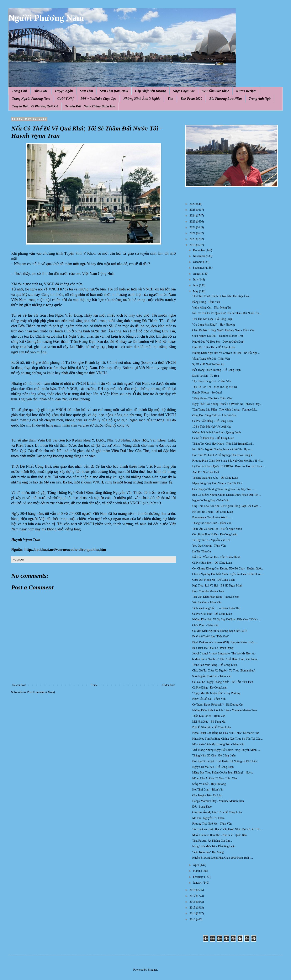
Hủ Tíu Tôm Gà (202, 551)
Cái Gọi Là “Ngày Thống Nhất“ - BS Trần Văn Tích (223, 682)
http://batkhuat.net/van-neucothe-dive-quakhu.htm (65, 550)
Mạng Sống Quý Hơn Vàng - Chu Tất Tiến (217, 483)
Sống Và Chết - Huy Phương (209, 784)
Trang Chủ (19, 91)
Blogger (152, 970)
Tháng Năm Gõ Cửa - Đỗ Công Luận (214, 756)
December (199, 250)
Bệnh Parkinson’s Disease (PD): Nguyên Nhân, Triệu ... (225, 642)
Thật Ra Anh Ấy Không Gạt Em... (212, 841)
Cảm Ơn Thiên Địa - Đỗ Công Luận (213, 438)
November (199, 256)
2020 (193, 239)
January (198, 883)
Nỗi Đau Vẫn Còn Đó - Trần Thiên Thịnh (216, 557)
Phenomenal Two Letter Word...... (212, 517)
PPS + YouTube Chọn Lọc (99, 99)
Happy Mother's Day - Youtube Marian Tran (218, 801)
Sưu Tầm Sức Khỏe (215, 91)
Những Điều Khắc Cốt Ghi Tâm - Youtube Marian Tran (224, 710)
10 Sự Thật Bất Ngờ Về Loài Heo (212, 427)
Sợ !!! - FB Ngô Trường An (208, 364)
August (197, 274)
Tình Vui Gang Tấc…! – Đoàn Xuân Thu (216, 608)
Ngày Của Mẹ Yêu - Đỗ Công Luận (213, 767)
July (196, 280)
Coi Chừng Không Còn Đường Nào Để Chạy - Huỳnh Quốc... (228, 569)
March (197, 871)
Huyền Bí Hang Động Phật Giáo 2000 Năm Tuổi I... (223, 858)
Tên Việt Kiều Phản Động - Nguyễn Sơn (216, 597)
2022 (193, 227)
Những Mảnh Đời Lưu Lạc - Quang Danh (217, 432)
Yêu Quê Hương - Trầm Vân (209, 546)
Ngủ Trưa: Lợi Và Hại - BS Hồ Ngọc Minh (217, 586)
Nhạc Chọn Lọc (184, 91)
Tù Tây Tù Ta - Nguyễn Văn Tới (211, 540)
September (199, 268)
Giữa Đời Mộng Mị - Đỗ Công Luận (213, 580)
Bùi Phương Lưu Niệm (226, 99)
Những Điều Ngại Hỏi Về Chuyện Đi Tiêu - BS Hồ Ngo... (226, 353)
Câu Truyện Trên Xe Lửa (207, 795)
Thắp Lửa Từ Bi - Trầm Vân (209, 716)
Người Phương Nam (46, 18)
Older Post (169, 685)
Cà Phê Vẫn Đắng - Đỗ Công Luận (213, 421)
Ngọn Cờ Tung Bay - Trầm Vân (211, 500)
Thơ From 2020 (191, 99)
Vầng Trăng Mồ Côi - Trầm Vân (211, 359)
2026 (193, 204)
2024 (193, 216)
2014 (193, 913)
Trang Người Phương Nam (31, 99)
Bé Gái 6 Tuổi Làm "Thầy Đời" (211, 636)
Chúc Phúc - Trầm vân (205, 625)
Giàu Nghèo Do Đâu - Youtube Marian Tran (218, 336)
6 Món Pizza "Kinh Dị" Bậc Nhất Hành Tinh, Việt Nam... (226, 659)
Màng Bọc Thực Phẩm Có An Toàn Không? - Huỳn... (223, 773)
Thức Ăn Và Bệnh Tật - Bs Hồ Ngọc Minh (217, 529)
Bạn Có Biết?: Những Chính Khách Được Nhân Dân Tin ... (227, 495)
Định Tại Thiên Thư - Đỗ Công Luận (214, 347)
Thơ (170, 99)
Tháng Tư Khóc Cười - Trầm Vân (212, 523)
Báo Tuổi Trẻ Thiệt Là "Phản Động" (213, 648)
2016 (193, 902)
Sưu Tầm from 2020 (114, 91)
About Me (41, 91)
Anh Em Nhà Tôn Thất (206, 472)
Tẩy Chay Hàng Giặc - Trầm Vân (212, 381)
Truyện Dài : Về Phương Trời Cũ (35, 106)
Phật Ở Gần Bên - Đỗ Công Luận (212, 727)
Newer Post (19, 685)
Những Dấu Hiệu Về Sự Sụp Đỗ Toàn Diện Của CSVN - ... (227, 619)
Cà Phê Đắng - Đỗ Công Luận (210, 688)
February (199, 877)
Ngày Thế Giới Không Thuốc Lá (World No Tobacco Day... (227, 404)
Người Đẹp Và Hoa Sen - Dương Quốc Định (218, 342)
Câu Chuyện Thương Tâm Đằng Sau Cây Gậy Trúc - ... (224, 489)
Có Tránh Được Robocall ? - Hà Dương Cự (217, 705)
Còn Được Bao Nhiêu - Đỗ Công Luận (215, 534)
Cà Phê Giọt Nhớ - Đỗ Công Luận (212, 614)
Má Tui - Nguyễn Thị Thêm (208, 818)
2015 (193, 908)
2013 (193, 919)
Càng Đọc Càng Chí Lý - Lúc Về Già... (215, 415)
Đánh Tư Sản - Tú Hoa (206, 376)
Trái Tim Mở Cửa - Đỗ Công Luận (212, 319)
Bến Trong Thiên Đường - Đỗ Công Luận (216, 370)
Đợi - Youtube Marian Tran (208, 591)
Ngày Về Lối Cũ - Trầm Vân (209, 699)
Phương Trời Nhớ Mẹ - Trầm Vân (212, 824)
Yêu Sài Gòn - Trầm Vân (207, 602)
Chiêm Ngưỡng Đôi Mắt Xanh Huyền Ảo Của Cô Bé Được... (228, 574)
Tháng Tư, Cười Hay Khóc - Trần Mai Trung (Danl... (223, 444)
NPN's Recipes (246, 91)
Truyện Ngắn (64, 91)
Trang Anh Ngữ (260, 99)
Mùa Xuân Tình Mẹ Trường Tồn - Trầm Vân (218, 744)
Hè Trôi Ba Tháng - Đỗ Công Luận (213, 512)
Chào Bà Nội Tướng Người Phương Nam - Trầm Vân (223, 330)
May (196, 291)
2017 (193, 896)
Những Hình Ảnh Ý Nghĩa (142, 99)
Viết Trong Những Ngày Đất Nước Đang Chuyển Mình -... (226, 750)
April (196, 865)
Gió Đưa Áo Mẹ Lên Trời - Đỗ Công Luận (217, 812)
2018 (193, 890)
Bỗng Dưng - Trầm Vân (206, 302)
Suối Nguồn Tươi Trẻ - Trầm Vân (212, 676)
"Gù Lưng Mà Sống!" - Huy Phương (213, 325)
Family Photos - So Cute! (207, 393)
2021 (193, 233)
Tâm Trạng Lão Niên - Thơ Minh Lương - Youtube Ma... (225, 410)
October (198, 262)
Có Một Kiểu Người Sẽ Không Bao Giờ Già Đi (220, 631)
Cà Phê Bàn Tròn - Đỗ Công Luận (212, 563)
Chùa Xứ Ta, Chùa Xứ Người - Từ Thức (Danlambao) (224, 671)
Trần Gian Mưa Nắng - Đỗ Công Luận (215, 665)
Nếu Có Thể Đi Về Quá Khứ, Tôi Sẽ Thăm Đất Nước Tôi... (227, 313)
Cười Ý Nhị (65, 99)
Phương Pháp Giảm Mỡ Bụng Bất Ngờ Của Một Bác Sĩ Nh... (228, 461)
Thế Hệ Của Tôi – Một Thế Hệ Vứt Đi (215, 387)
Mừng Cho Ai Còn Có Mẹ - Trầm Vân (215, 778)
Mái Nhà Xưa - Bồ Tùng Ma (209, 722)
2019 (193, 245)
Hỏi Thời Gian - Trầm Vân (208, 790)
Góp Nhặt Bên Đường (150, 91)
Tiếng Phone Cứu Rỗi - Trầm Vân (212, 398)
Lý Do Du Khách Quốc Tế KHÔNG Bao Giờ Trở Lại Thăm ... (229, 466)
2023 (193, 222)
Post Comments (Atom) (41, 692)
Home (94, 685)
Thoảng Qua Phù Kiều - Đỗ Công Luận (215, 478)
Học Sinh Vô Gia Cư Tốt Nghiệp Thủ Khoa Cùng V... (223, 455)
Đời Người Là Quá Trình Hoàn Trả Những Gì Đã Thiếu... (226, 761)
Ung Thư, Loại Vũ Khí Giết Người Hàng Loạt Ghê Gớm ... (227, 506)
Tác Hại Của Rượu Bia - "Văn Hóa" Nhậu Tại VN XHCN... (227, 829)
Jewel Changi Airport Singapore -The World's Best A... (224, 654)
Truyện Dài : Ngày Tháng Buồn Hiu (90, 106)
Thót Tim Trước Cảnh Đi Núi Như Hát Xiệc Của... (222, 296)
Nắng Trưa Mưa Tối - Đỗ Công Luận (214, 846)
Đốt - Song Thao (202, 807)
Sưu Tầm (86, 91)
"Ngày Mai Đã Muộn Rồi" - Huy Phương (216, 693)
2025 (193, 210)
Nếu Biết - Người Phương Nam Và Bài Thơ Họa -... (222, 449)
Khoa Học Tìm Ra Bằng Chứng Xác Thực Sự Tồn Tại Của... (227, 739)
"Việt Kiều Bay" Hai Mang (208, 852)
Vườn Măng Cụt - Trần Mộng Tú (211, 308)
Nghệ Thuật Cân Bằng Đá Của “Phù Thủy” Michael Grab (226, 733)
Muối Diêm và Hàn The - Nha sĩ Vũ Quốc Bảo (219, 835)
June (196, 285)
